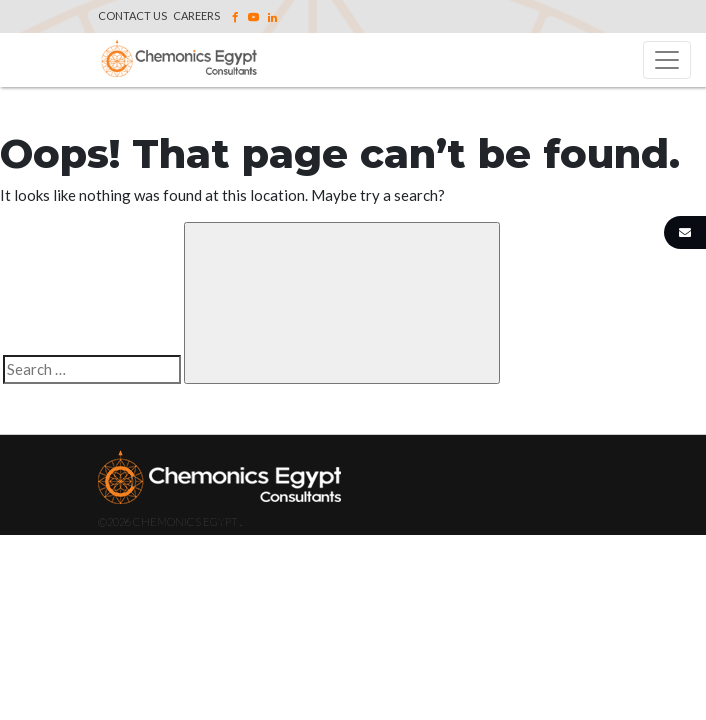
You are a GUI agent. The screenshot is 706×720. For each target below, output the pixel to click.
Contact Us (132, 15)
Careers (196, 15)
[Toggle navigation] (667, 60)
